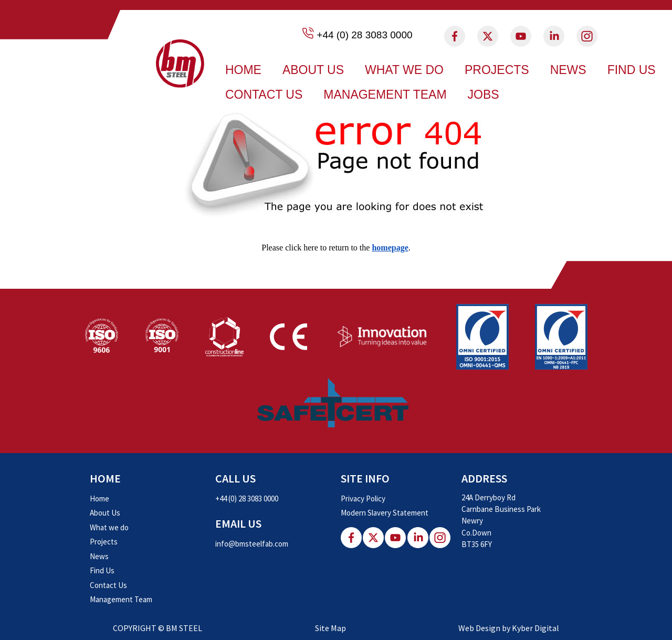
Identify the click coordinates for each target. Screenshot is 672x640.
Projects (497, 70)
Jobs (484, 95)
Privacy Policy (363, 499)
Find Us (632, 70)
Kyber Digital (535, 628)
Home (243, 70)
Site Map (330, 628)
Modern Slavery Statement (385, 513)
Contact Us (264, 95)
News (568, 70)
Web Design (479, 628)
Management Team (385, 95)
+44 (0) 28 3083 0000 (364, 35)
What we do (404, 70)
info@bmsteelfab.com (252, 544)
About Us (313, 70)
